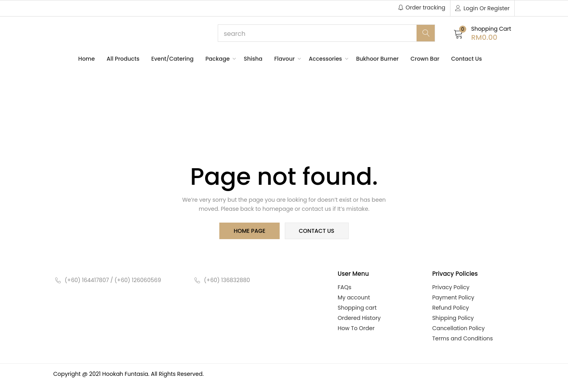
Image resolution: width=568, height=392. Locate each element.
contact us (316, 231)
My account (354, 298)
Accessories (327, 59)
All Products (123, 59)
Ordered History (359, 319)
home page (250, 231)
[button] (482, 33)
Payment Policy (453, 298)
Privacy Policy (451, 288)
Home (86, 59)
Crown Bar (425, 59)
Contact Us (467, 59)
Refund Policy (451, 308)
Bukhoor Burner (377, 59)
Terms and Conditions (463, 339)
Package (219, 59)
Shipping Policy (453, 319)
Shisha (253, 59)
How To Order (356, 329)
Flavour (286, 59)
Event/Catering (172, 59)
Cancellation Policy (459, 329)
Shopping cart (357, 308)
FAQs (345, 288)
